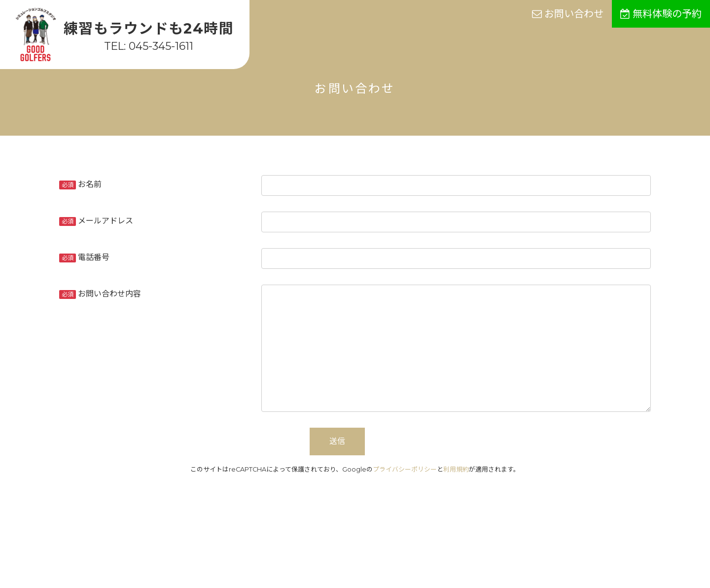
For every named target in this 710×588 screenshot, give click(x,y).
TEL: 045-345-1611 (149, 46)
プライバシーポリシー (405, 469)
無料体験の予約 (661, 14)
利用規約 (456, 469)
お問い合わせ (568, 14)
